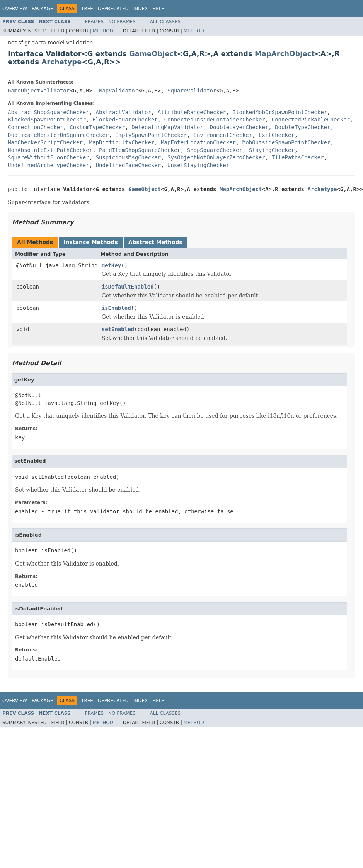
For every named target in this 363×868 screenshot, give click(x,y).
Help (158, 9)
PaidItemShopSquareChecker (140, 150)
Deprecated (113, 9)
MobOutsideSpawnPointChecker (286, 142)
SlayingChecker (272, 150)
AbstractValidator (124, 112)
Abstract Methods (155, 242)
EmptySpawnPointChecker (151, 135)
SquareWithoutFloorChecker (49, 157)
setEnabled (118, 329)
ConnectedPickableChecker (311, 120)
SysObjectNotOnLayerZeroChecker (216, 157)
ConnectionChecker (35, 127)
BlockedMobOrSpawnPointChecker (280, 112)
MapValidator (118, 91)
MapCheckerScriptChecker (45, 142)
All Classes (165, 22)
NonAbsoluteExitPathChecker (50, 150)
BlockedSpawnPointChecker (47, 120)
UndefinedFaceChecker (129, 165)
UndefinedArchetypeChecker (49, 165)
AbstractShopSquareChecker (49, 112)
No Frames (122, 22)
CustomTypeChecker (97, 127)
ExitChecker (277, 135)
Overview (15, 9)
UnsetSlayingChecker (198, 165)
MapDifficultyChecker (122, 142)
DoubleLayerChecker (239, 127)
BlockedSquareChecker (125, 120)
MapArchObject (285, 54)
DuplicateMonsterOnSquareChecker (58, 135)
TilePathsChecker (298, 157)
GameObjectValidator (39, 91)
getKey (112, 265)
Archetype (61, 62)
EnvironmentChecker (223, 135)
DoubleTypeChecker (302, 127)
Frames (95, 22)
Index (141, 9)
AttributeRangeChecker (192, 112)
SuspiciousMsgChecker (129, 157)
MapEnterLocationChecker (198, 142)
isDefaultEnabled (128, 287)
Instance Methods (90, 242)
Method (103, 31)
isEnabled (116, 308)
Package (42, 9)
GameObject (153, 54)
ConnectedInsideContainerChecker (215, 120)
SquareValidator (192, 91)
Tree (87, 9)
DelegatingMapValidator (167, 127)
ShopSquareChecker (215, 150)
